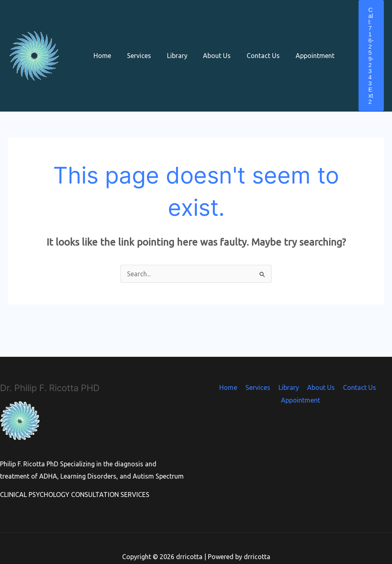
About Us (207, 45)
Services (135, 45)
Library (170, 45)
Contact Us (251, 45)
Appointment (300, 45)
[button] (363, 45)
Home (101, 45)
